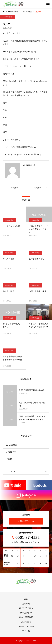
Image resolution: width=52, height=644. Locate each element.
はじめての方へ (26, 608)
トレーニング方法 (26, 626)
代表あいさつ (26, 613)
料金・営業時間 (26, 617)
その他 (9, 459)
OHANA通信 (7, 17)
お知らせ (26, 604)
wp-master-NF (29, 165)
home (26, 599)
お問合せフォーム (26, 521)
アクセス (26, 631)
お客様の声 (11, 452)
